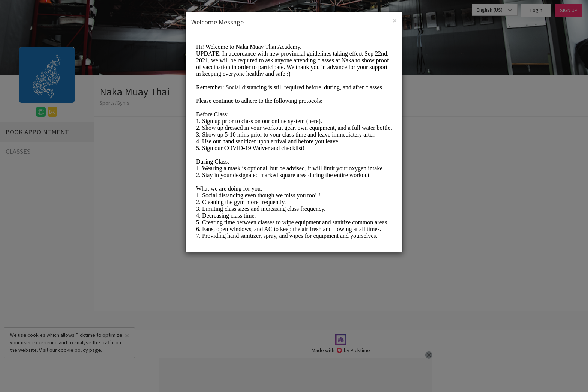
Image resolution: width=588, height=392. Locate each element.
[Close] (395, 20)
